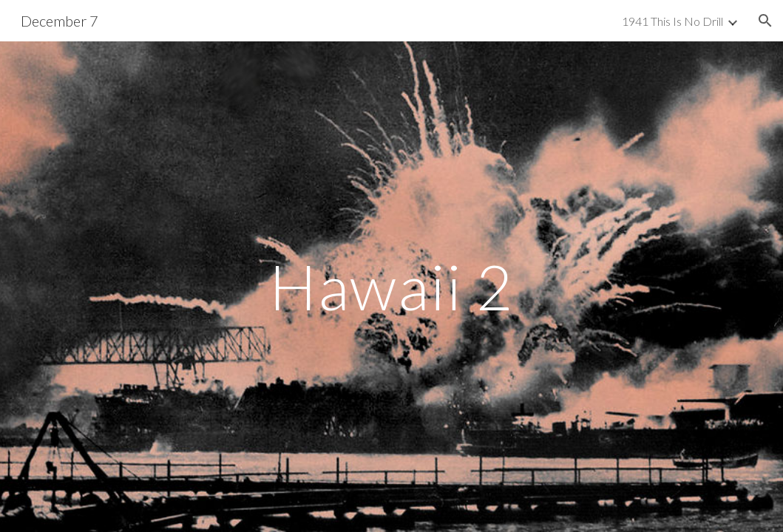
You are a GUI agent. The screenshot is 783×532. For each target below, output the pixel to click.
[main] (392, 286)
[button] (765, 21)
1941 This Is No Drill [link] (672, 21)
